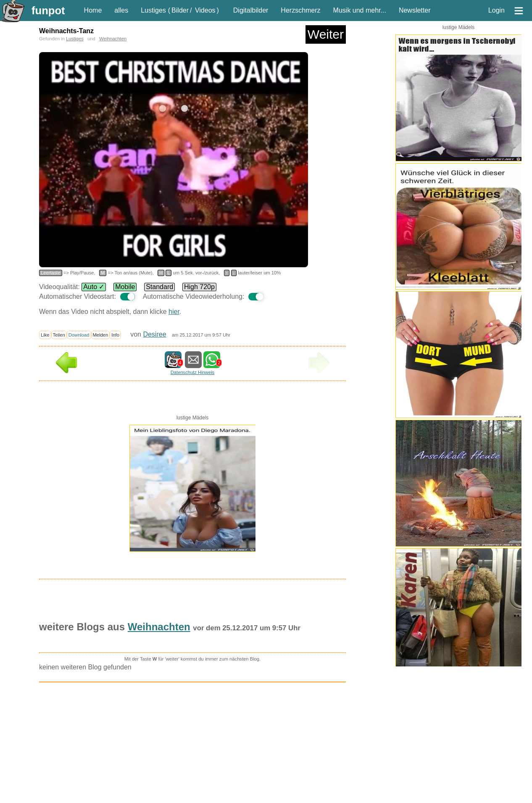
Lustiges (153, 10)
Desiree (154, 334)
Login (496, 10)
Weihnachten (113, 39)
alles (121, 10)
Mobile (125, 287)
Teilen (59, 335)
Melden (101, 335)
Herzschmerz (300, 10)
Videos (205, 10)
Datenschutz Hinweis (192, 372)
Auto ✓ (94, 287)
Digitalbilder (251, 10)
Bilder (180, 10)
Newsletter (415, 10)
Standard (159, 287)
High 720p (199, 287)
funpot (48, 11)
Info (115, 335)
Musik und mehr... (360, 10)
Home (93, 10)
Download (79, 335)
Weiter (326, 34)
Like (45, 335)
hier (174, 312)
